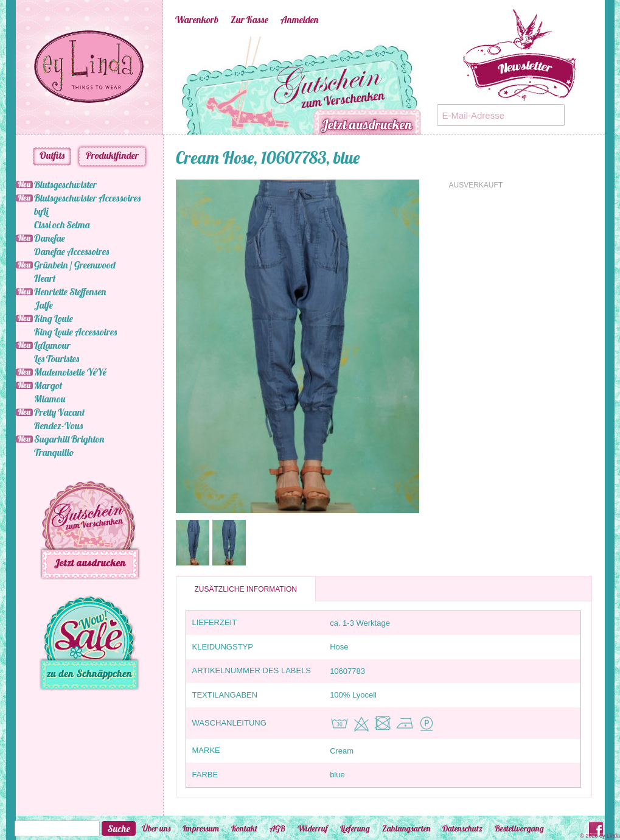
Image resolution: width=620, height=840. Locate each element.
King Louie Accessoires (75, 332)
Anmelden (299, 19)
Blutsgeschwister (65, 184)
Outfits (52, 155)
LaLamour (52, 345)
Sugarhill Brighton (69, 439)
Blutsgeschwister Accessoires (87, 198)
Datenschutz (462, 828)
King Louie (54, 318)
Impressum (201, 828)
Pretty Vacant (59, 412)
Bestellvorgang (519, 828)
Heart (45, 278)
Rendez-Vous (58, 425)
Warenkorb (197, 19)
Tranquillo (54, 452)
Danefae (50, 238)
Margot (48, 385)
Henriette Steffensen (70, 292)
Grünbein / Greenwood (75, 265)
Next (443, 86)
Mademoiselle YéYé (70, 372)
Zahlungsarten (406, 828)
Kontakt (244, 828)
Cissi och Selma (62, 225)
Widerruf (313, 828)
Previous (157, 86)
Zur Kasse (249, 19)
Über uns (156, 828)
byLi (41, 211)
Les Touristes (57, 359)
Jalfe (44, 305)
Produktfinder (112, 155)
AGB (277, 828)
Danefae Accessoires (71, 251)
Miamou (50, 399)
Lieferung (355, 828)
